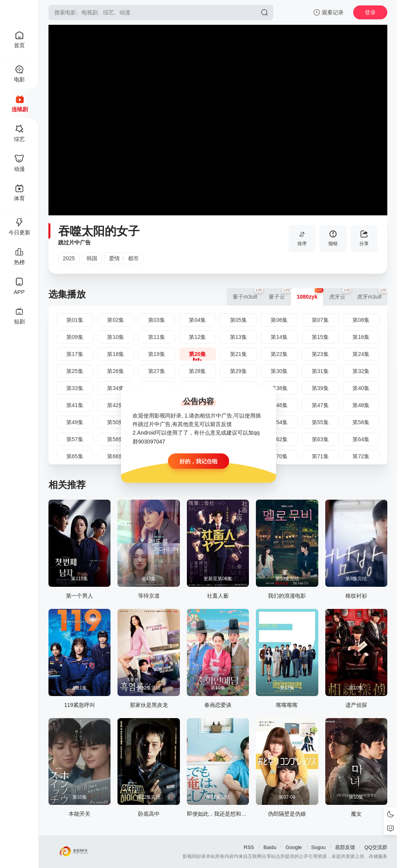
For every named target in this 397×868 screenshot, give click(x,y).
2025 (69, 258)
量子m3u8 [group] (248, 294)
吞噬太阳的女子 (99, 231)
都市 (133, 258)
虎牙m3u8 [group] (372, 294)
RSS (249, 847)
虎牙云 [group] (340, 294)
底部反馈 (345, 847)
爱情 (114, 258)
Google (294, 847)
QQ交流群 (376, 847)
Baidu (270, 847)
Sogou (318, 847)
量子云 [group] (280, 294)
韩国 (92, 258)
